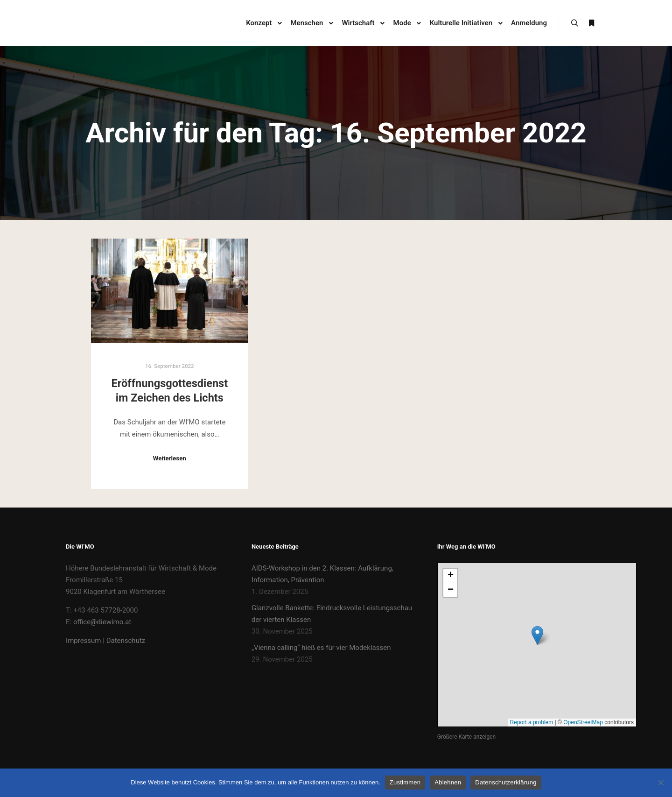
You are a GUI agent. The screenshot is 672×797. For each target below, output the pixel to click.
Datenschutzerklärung (506, 782)
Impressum (83, 641)
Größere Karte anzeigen (466, 737)
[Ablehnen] (660, 783)
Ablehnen (448, 782)
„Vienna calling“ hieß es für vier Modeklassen (321, 648)
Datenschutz (126, 641)
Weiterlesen (170, 458)
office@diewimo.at (102, 622)
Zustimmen (405, 782)
